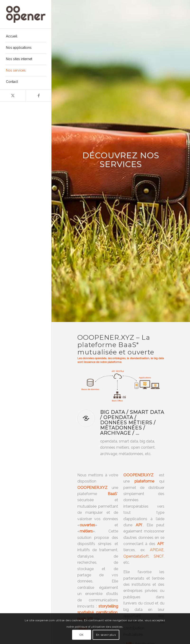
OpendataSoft (136, 556)
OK (81, 635)
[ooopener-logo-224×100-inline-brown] (26, 14)
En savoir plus (106, 635)
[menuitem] (26, 36)
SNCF (159, 556)
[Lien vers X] (13, 96)
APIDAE (157, 550)
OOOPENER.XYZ (138, 475)
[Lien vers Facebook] (38, 96)
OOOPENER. (89, 488)
